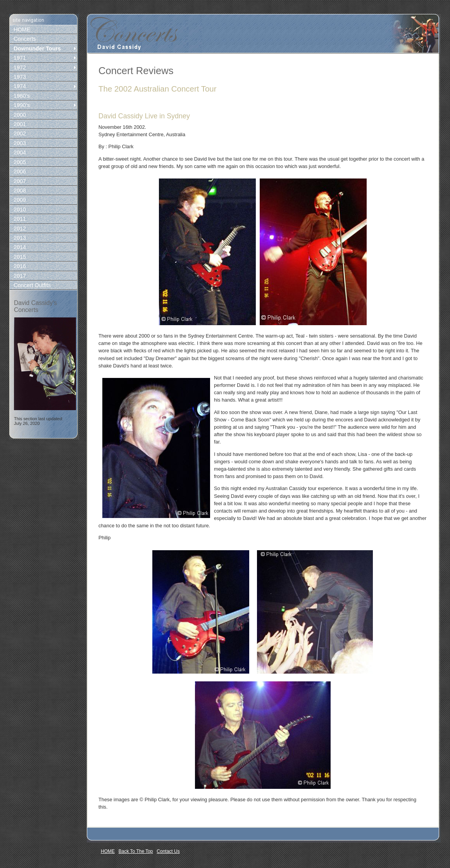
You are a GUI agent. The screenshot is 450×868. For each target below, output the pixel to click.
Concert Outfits (32, 285)
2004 (20, 152)
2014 (20, 247)
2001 (20, 124)
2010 (20, 210)
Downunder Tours (37, 49)
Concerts (25, 39)
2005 (20, 162)
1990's (22, 105)
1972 (20, 68)
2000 (20, 115)
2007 (20, 181)
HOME (22, 29)
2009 (20, 200)
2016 (20, 266)
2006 (20, 172)
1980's (22, 96)
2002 (20, 133)
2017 (20, 276)
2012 (20, 229)
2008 (20, 191)
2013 (20, 238)
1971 (20, 58)
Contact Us (168, 851)
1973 (20, 77)
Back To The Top (136, 851)
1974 (20, 86)
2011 (20, 219)
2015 (20, 257)
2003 (20, 143)
